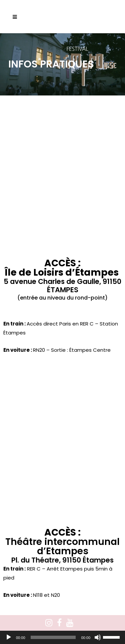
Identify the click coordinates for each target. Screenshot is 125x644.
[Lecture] (9, 637)
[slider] (53, 637)
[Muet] (98, 637)
